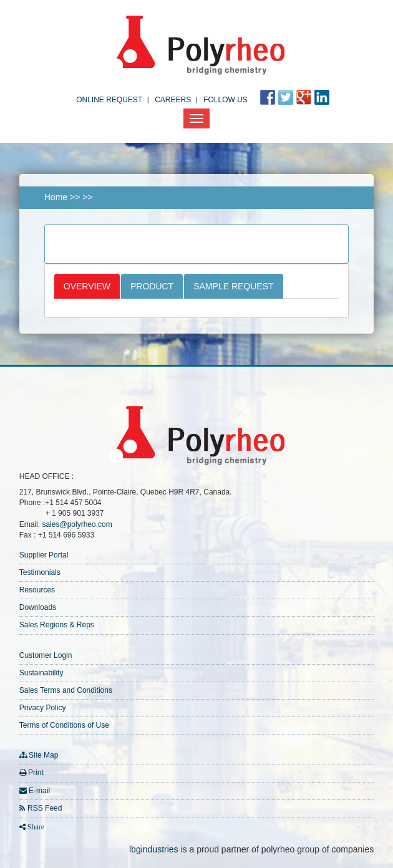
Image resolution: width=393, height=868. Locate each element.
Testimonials (40, 572)
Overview (87, 286)
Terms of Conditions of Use (64, 725)
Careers (173, 100)
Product (152, 286)
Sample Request (233, 286)
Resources (37, 590)
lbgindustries (154, 849)
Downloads (38, 607)
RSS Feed (45, 808)
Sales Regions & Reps (57, 625)
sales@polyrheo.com (77, 524)
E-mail (39, 791)
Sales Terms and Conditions (66, 690)
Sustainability (41, 673)
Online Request (109, 100)
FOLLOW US (226, 100)
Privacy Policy (43, 708)
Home (56, 197)
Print (36, 773)
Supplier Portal (44, 555)
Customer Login (46, 655)
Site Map (43, 755)
